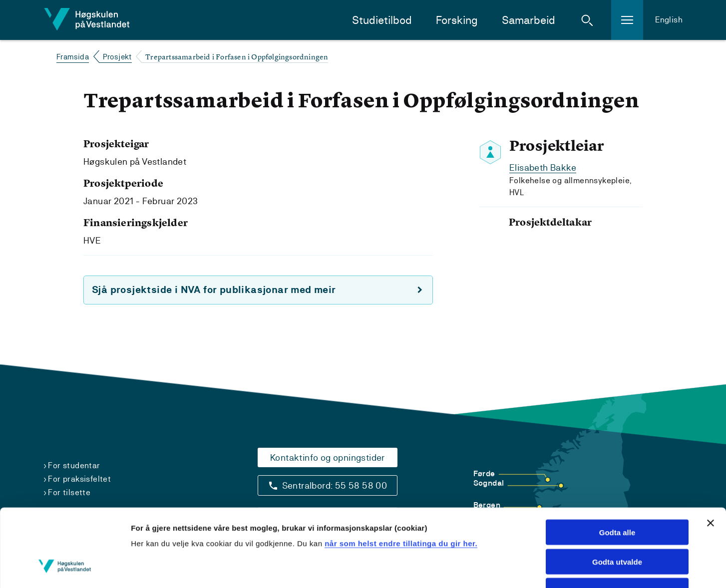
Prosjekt (117, 57)
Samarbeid (529, 20)
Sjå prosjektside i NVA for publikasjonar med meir (214, 290)
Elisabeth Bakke (543, 167)
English (669, 20)
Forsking (457, 20)
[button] (587, 20)
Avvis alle (617, 524)
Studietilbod (382, 20)
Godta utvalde (617, 495)
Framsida (73, 57)
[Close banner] (711, 456)
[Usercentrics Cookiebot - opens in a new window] (65, 569)
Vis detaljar (624, 568)
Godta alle (617, 465)
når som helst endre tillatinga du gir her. (401, 476)
